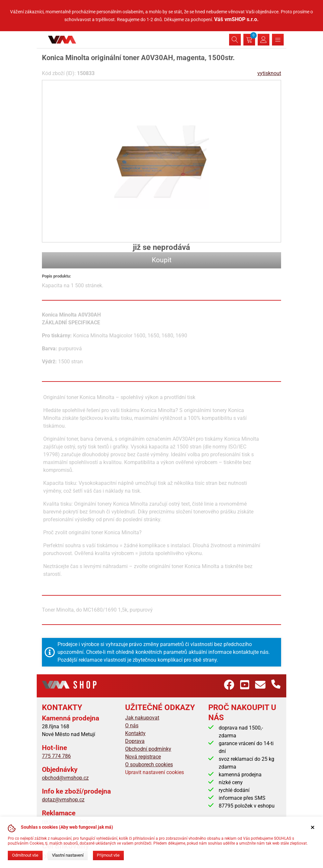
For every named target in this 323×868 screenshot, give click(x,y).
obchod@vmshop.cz (65, 778)
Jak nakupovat (142, 718)
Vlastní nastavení (68, 855)
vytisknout (269, 73)
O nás (132, 725)
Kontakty (135, 733)
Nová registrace (143, 757)
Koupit (162, 260)
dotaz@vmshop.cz (63, 800)
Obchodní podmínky (148, 749)
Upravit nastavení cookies (155, 772)
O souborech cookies (149, 764)
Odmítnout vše (25, 855)
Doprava (135, 741)
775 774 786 (56, 756)
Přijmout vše (108, 855)
